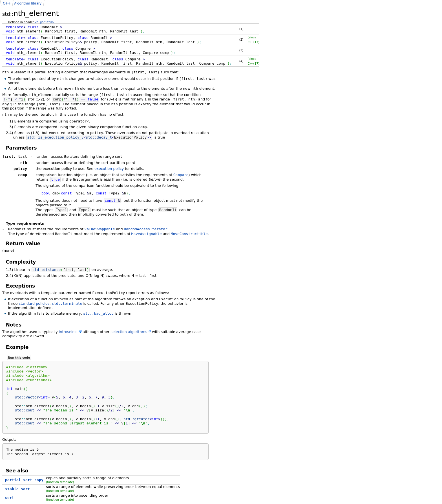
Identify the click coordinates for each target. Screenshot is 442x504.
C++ (7, 3)
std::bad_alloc (98, 313)
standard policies (34, 304)
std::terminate (67, 304)
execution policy (109, 169)
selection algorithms (129, 332)
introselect (68, 332)
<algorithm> (45, 22)
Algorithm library (28, 3)
